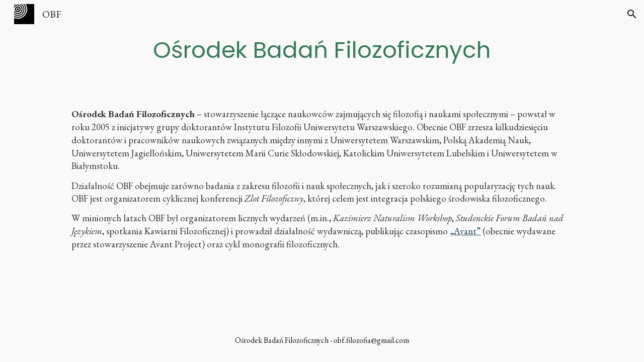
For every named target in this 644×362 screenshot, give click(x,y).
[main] (322, 50)
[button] (632, 14)
